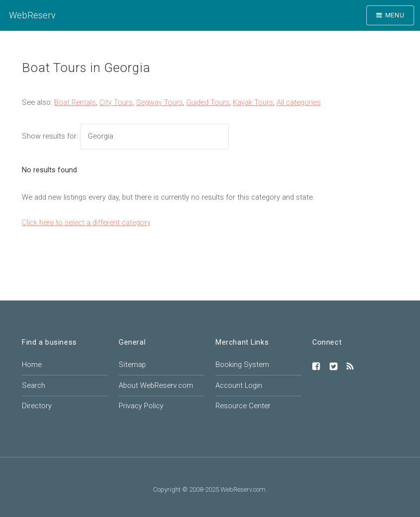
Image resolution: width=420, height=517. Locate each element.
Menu (395, 15)
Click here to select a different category (86, 222)
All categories (299, 102)
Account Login (239, 385)
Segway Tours (159, 102)
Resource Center (243, 406)
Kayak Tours (253, 102)
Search (34, 385)
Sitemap (132, 365)
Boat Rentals (75, 102)
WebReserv (32, 15)
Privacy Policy (141, 406)
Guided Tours (208, 102)
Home (32, 365)
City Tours (116, 102)
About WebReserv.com (156, 385)
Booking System (242, 365)
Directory (37, 406)
